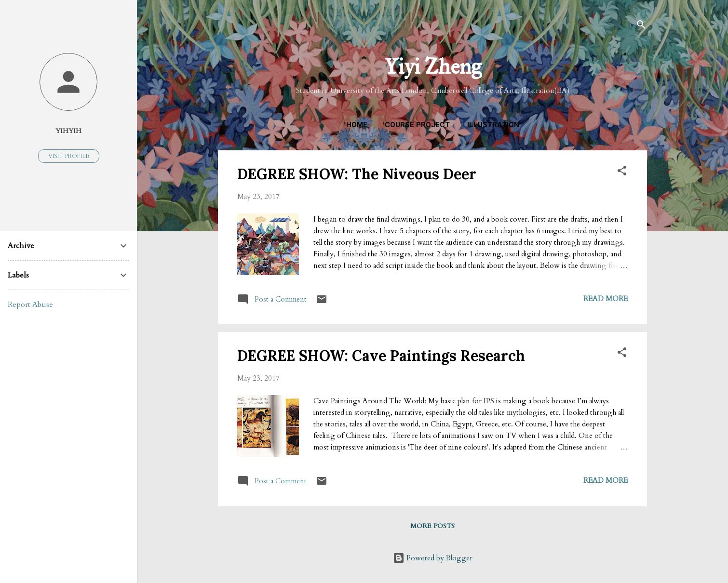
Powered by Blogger (433, 558)
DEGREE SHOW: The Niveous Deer (357, 174)
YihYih (68, 131)
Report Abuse (30, 305)
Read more (606, 299)
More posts (432, 526)
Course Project (417, 125)
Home (357, 125)
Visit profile (69, 156)
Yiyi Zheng (433, 66)
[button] (622, 172)
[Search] (641, 26)
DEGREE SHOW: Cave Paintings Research (381, 356)
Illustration (493, 125)
